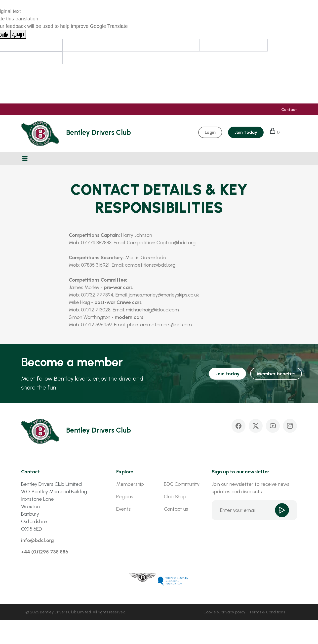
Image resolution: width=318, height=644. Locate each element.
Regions (125, 496)
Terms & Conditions (267, 612)
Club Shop (175, 496)
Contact (289, 110)
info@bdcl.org (38, 540)
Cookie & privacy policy (224, 612)
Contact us (176, 509)
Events (123, 509)
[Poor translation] (18, 34)
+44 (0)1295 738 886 (45, 552)
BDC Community (182, 484)
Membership (130, 484)
